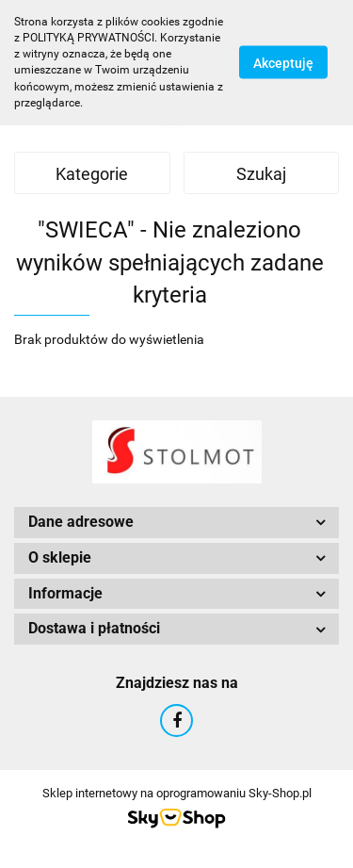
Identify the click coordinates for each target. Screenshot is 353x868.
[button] (176, 523)
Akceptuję (283, 63)
